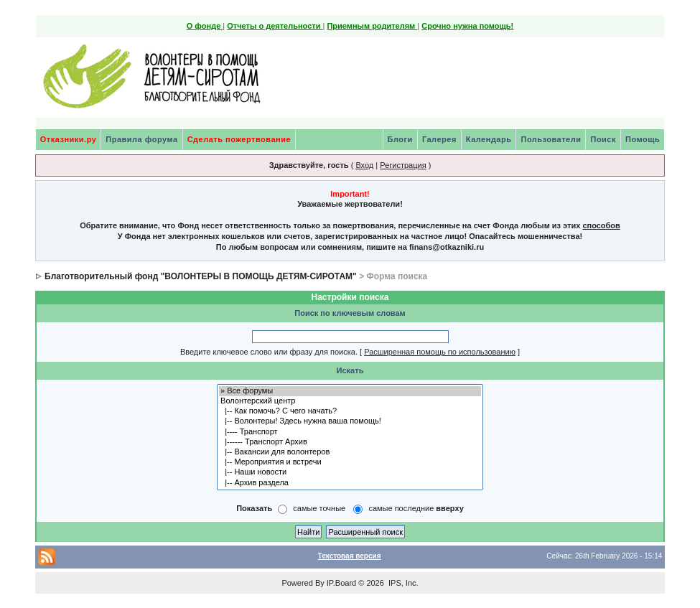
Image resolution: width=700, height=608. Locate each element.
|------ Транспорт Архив (350, 442)
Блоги (400, 139)
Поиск (603, 139)
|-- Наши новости (350, 472)
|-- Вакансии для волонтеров (350, 452)
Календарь (489, 139)
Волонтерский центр (350, 401)
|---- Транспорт (350, 432)
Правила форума (141, 139)
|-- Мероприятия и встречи (350, 462)
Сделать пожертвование (239, 139)
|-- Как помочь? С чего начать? (350, 411)
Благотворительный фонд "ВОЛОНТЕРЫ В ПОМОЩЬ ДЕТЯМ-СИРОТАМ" (201, 276)
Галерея (439, 139)
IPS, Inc (402, 583)
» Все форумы (350, 391)
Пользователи (551, 139)
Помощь (643, 139)
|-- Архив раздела (350, 483)
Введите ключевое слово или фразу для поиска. (269, 352)
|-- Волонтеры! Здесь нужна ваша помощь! (350, 421)
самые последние (416, 508)
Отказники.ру (69, 139)
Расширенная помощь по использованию (440, 352)
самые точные (319, 508)
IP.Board (341, 583)
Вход (364, 165)
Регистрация (403, 165)
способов (601, 225)
